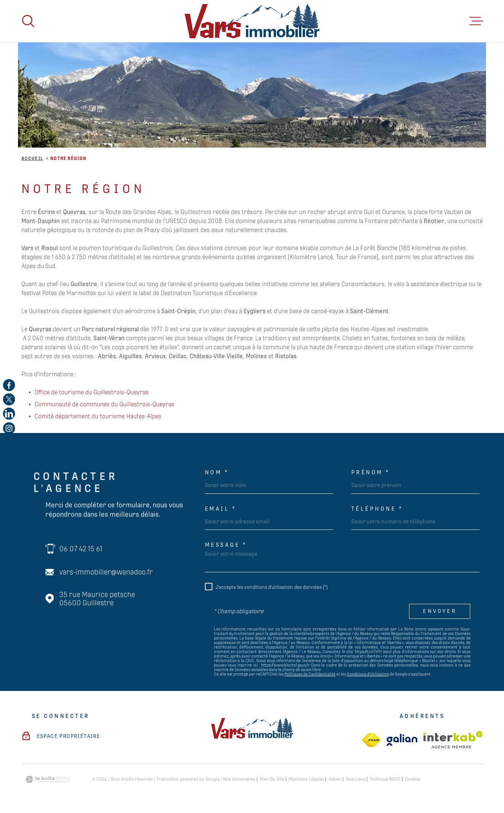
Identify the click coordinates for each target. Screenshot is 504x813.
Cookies (413, 779)
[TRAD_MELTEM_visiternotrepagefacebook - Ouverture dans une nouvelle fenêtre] (9, 385)
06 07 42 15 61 (81, 549)
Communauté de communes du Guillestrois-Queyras (105, 404)
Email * (221, 509)
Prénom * (371, 472)
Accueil (32, 158)
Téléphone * (377, 509)
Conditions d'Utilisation (368, 674)
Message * (226, 545)
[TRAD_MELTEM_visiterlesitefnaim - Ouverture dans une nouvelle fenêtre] (371, 740)
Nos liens (356, 779)
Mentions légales (306, 779)
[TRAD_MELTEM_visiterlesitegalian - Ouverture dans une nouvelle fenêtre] (402, 740)
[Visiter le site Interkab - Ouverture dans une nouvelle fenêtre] (453, 740)
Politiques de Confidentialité (310, 674)
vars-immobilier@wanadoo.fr (106, 572)
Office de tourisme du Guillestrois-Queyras (92, 392)
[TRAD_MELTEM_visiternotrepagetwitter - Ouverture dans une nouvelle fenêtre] (9, 399)
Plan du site (272, 779)
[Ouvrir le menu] (476, 21)
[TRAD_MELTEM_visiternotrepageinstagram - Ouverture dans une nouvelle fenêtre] (9, 428)
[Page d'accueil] (252, 21)
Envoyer (440, 611)
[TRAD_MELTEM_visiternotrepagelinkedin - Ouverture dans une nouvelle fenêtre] (9, 414)
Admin (335, 779)
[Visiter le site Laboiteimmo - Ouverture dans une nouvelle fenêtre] (48, 779)
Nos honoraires (239, 779)
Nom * (217, 472)
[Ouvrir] (28, 21)
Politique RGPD (385, 779)
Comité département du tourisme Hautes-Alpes (98, 416)
